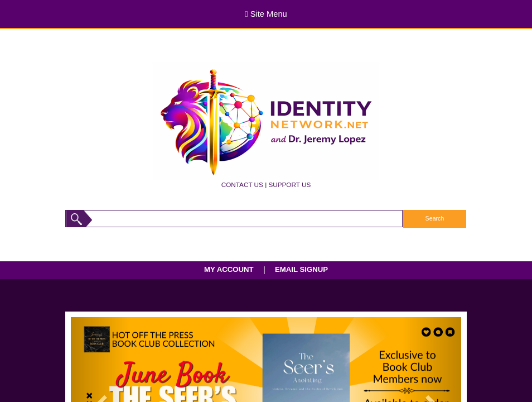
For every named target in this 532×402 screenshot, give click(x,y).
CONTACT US (242, 185)
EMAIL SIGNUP (301, 269)
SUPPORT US (289, 185)
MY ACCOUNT (229, 269)
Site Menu (266, 14)
